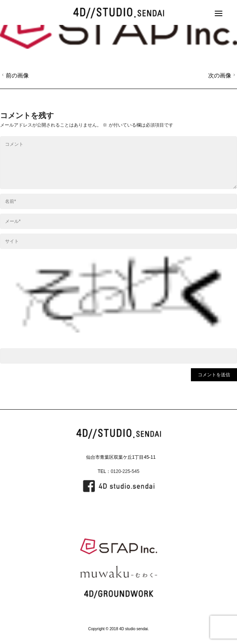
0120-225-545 (125, 471)
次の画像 (223, 76)
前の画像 (14, 76)
